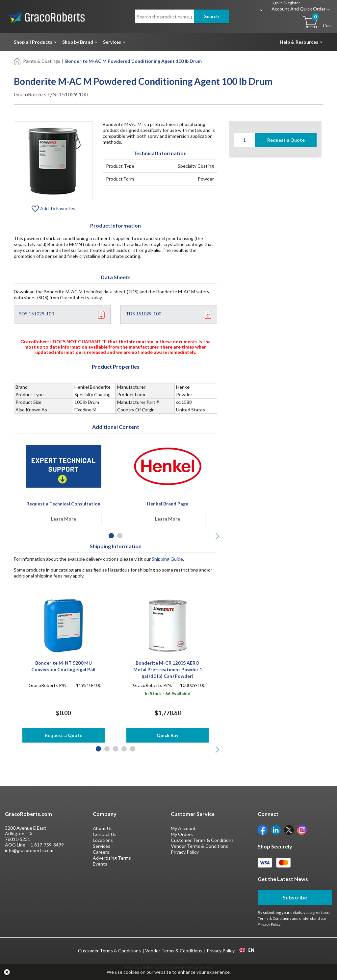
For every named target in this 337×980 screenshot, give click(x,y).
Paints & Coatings (42, 61)
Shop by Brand (78, 42)
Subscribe (295, 897)
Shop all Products (33, 42)
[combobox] (247, 950)
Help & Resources (299, 42)
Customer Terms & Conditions (202, 840)
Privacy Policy (185, 852)
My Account (183, 828)
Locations (103, 840)
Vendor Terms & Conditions (199, 846)
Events (100, 864)
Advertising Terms (112, 858)
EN (247, 950)
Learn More (64, 519)
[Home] (18, 61)
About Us (103, 828)
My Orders (182, 834)
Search (211, 16)
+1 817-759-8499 (46, 845)
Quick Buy (168, 735)
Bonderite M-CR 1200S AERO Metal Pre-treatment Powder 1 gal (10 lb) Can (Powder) (168, 669)
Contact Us (105, 834)
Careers (101, 852)
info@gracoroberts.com (29, 850)
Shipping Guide (167, 559)
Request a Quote (286, 140)
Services (112, 42)
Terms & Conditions (274, 918)
